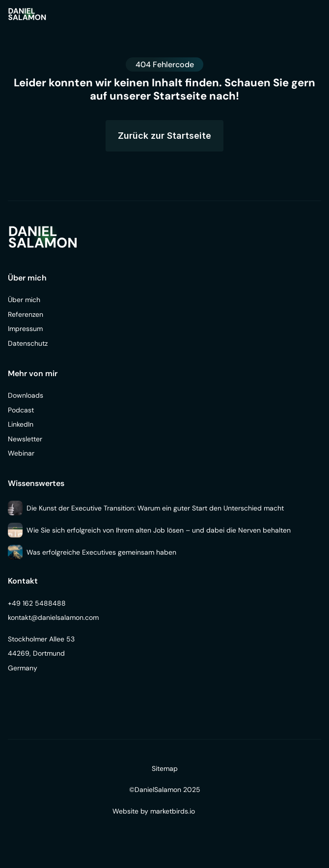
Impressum (25, 329)
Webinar (21, 453)
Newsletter (25, 439)
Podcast (21, 410)
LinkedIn (21, 424)
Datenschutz (28, 343)
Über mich (24, 300)
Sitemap (165, 768)
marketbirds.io (173, 811)
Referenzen (26, 314)
